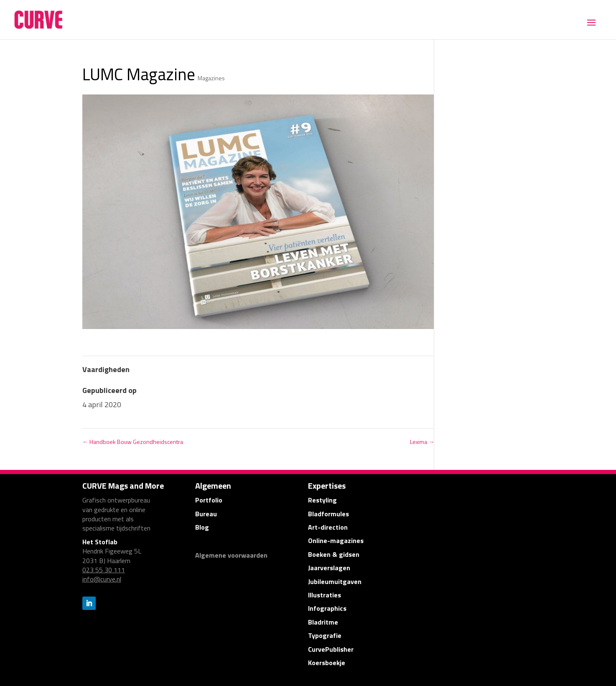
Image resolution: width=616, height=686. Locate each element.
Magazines (211, 78)
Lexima (422, 442)
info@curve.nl (102, 579)
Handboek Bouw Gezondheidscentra (133, 442)
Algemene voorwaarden (231, 555)
